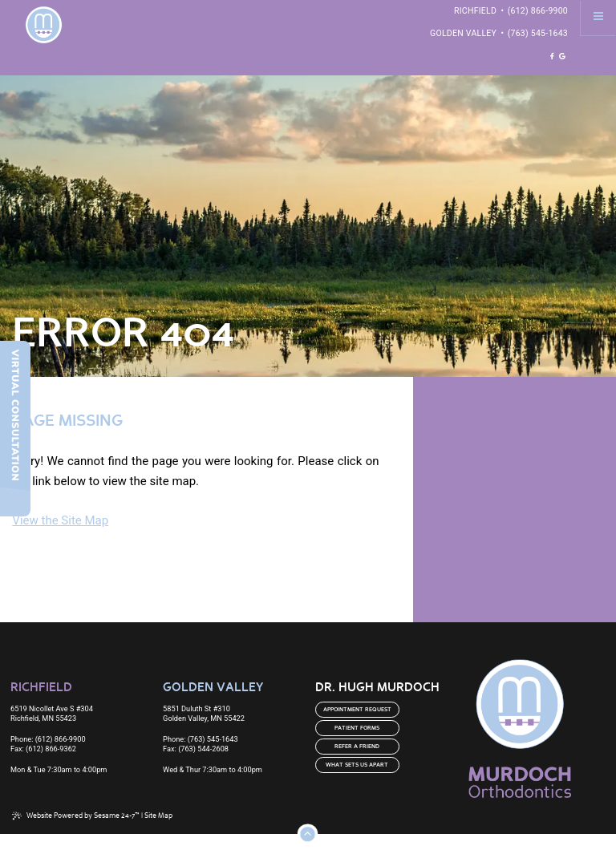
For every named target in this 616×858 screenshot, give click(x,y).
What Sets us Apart (357, 765)
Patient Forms (357, 728)
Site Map (158, 816)
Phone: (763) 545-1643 (201, 739)
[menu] (598, 18)
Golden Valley (463, 33)
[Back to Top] (308, 834)
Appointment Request (357, 710)
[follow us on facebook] (552, 57)
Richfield (475, 11)
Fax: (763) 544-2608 (196, 749)
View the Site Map (60, 520)
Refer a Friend (357, 747)
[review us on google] (562, 57)
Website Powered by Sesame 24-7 (76, 816)
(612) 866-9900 (538, 11)
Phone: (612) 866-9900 (48, 739)
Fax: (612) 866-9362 (43, 749)
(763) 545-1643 (538, 33)
